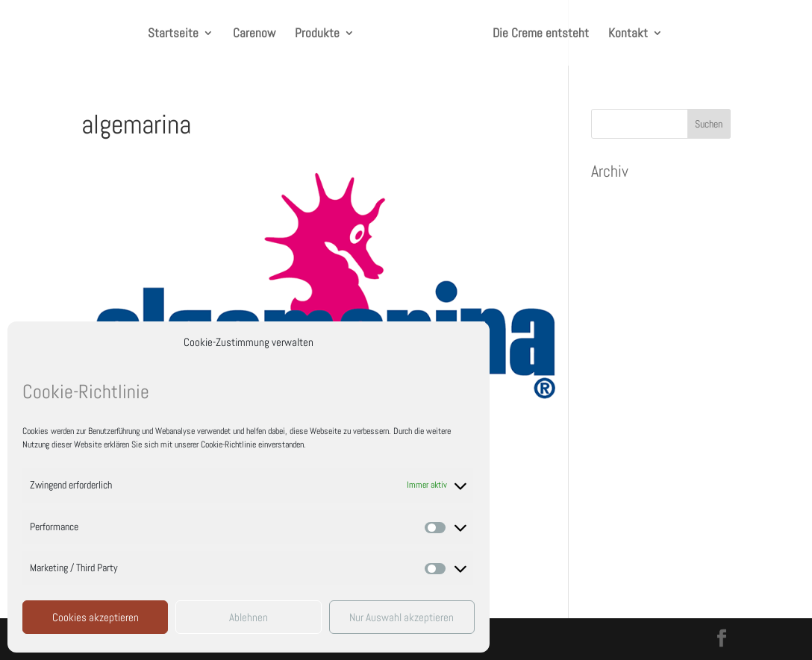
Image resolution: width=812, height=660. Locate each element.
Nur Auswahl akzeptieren (402, 617)
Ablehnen (249, 617)
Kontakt (628, 34)
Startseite (173, 34)
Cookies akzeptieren (96, 617)
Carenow (254, 34)
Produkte (317, 34)
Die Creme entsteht (541, 34)
